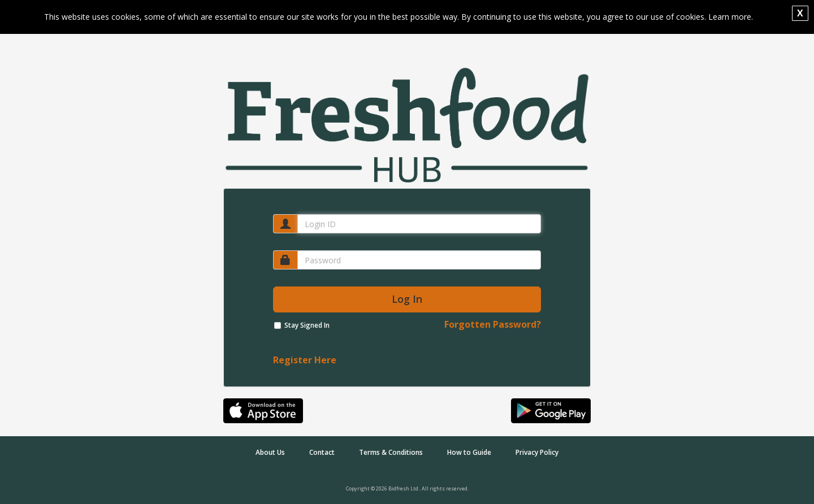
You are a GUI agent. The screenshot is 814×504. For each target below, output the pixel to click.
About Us (270, 452)
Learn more (730, 17)
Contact (322, 452)
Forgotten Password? (493, 324)
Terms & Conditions (391, 452)
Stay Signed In (307, 325)
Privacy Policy (537, 452)
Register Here (305, 360)
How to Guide (469, 452)
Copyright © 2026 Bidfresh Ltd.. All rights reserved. (407, 489)
